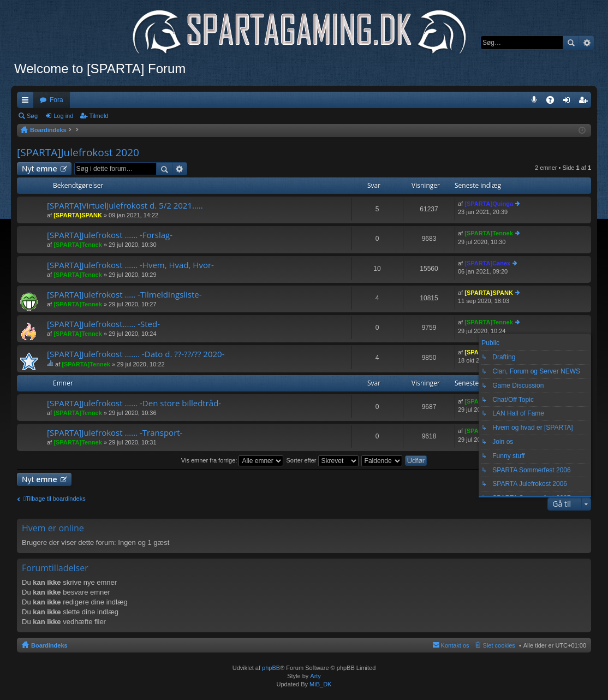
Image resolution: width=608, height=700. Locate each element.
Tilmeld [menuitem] (586, 102)
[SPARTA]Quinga (489, 204)
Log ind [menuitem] (569, 102)
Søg (571, 43)
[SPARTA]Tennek (78, 245)
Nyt (40, 168)
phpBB (271, 668)
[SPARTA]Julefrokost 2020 (78, 152)
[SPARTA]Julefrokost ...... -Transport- (115, 433)
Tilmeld (99, 116)
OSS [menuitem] (554, 102)
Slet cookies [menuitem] (499, 645)
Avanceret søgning (586, 43)
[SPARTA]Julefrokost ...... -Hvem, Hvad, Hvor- (130, 265)
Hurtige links (27, 102)
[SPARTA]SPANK (78, 215)
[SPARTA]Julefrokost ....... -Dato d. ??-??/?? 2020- (136, 354)
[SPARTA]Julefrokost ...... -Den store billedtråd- (134, 403)
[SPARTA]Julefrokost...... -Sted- (103, 324)
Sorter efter (322, 460)
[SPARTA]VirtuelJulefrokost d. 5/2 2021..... (125, 206)
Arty (315, 676)
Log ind (63, 116)
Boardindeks (49, 645)
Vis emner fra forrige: (233, 460)
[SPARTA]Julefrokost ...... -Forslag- (110, 235)
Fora (56, 100)
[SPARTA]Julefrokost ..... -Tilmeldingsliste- (124, 295)
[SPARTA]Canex (487, 263)
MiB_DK (320, 684)
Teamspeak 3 (536, 102)
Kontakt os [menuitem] (455, 645)
